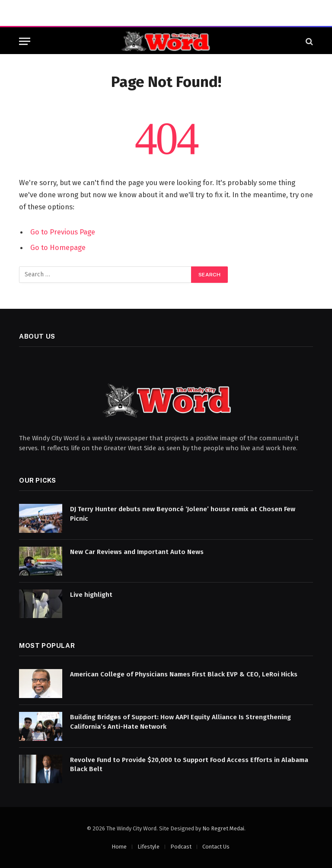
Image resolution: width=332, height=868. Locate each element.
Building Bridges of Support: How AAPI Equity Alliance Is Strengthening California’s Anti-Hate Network (180, 722)
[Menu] (25, 41)
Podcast (181, 847)
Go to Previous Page (63, 232)
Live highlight (91, 595)
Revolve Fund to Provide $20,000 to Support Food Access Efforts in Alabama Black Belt (189, 764)
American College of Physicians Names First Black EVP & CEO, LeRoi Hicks (184, 674)
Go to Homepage (58, 247)
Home (119, 847)
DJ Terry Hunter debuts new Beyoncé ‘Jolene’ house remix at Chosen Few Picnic (183, 514)
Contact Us (216, 847)
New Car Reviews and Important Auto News (137, 552)
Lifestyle (148, 847)
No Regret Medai (223, 828)
